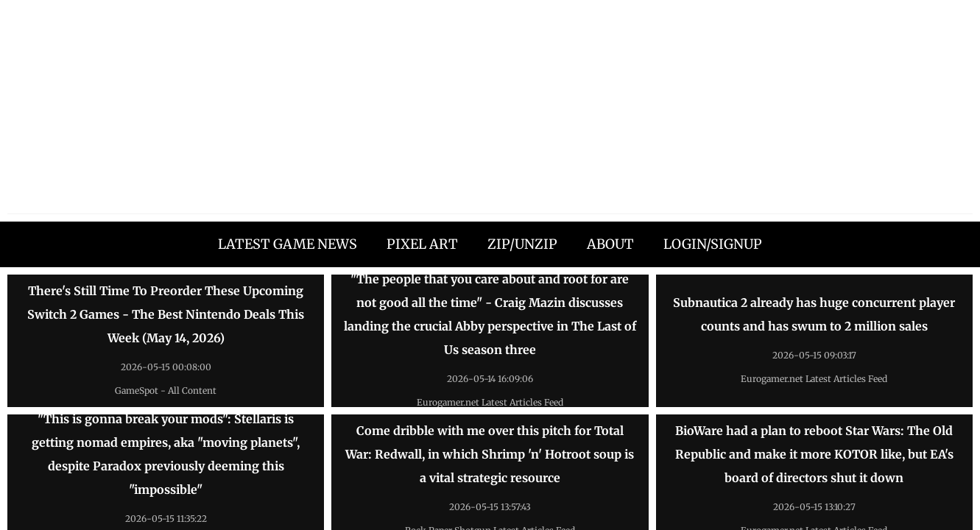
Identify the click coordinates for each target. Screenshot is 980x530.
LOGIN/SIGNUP (713, 244)
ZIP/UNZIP (522, 244)
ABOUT (610, 244)
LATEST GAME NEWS (288, 244)
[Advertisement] (490, 110)
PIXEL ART (422, 244)
